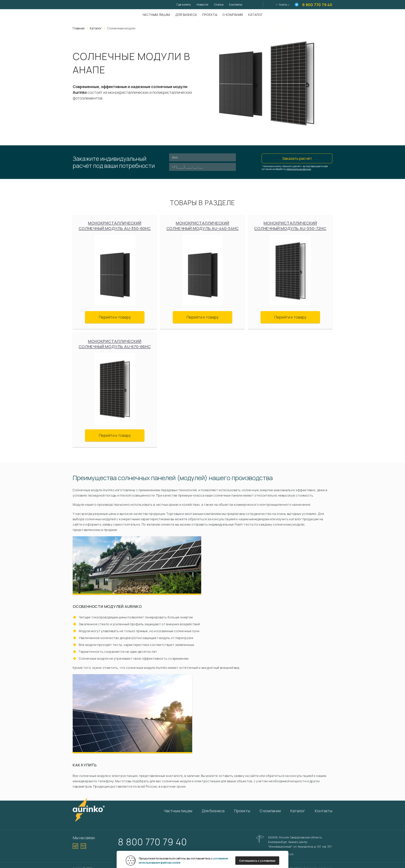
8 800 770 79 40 (317, 5)
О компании (233, 15)
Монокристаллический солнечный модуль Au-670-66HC (115, 344)
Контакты (236, 4)
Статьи (219, 4)
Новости (202, 4)
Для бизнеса (186, 15)
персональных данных (299, 169)
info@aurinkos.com (281, 854)
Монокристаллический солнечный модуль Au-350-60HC (115, 226)
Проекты (210, 15)
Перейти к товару (115, 317)
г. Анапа (282, 4)
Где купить (184, 4)
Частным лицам (156, 15)
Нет (293, 27)
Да (274, 27)
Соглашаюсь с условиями (257, 861)
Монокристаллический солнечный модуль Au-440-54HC (203, 226)
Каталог (255, 15)
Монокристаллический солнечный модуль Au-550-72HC (290, 226)
